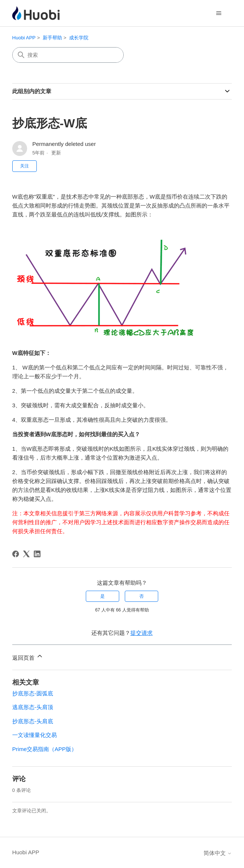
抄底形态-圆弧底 (33, 693)
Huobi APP (24, 38)
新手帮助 (52, 38)
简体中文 (218, 853)
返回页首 (28, 657)
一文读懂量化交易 (35, 735)
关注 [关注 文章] (25, 166)
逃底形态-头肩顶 (33, 707)
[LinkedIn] (37, 554)
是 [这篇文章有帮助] (103, 596)
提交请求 (141, 633)
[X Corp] (26, 554)
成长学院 (79, 38)
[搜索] (68, 55)
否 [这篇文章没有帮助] (141, 596)
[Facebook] (16, 554)
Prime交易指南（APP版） (45, 749)
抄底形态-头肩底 (33, 721)
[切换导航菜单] (219, 13)
